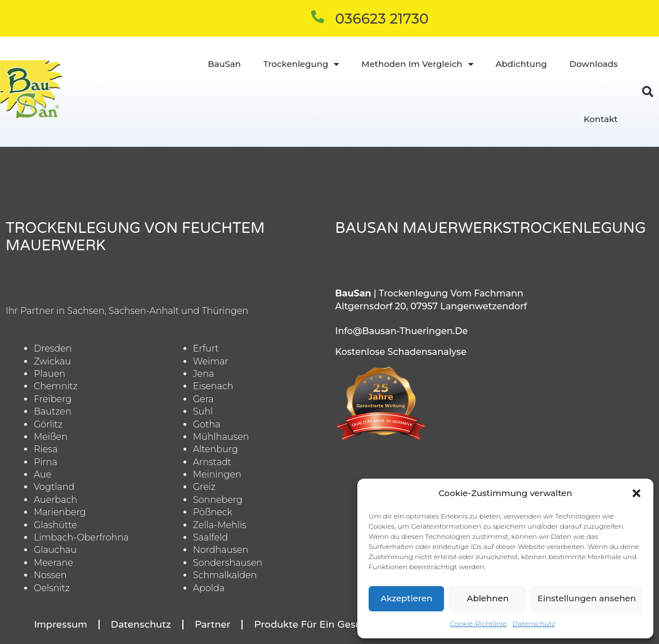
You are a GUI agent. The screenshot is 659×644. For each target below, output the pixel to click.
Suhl (203, 411)
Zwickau (52, 361)
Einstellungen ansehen (587, 598)
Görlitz (48, 424)
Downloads (594, 64)
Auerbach (55, 500)
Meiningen (217, 474)
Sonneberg (218, 500)
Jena (204, 374)
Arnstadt (212, 462)
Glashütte (55, 525)
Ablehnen (487, 598)
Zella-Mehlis (220, 525)
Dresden (53, 348)
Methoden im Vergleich (417, 64)
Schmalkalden (225, 575)
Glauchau (55, 550)
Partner (213, 624)
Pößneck (213, 512)
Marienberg (60, 512)
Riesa (46, 449)
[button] (636, 493)
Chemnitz (56, 386)
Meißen (51, 437)
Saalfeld (210, 537)
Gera (203, 399)
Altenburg (216, 449)
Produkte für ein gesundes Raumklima (348, 624)
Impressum (60, 624)
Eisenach (213, 386)
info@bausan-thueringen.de (402, 331)
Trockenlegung (301, 64)
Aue (42, 474)
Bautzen (53, 411)
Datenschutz (534, 623)
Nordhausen (221, 550)
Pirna (46, 462)
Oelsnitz (52, 588)
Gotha (207, 424)
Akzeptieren (406, 598)
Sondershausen (228, 563)
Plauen (50, 374)
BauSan (224, 64)
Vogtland (54, 487)
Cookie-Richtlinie (479, 623)
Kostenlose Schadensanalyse (401, 352)
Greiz (204, 487)
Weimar (211, 361)
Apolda (209, 588)
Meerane (53, 563)
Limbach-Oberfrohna (81, 537)
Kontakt (601, 119)
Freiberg (53, 399)
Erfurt (206, 348)
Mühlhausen (221, 437)
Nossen (50, 575)
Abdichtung (521, 64)
